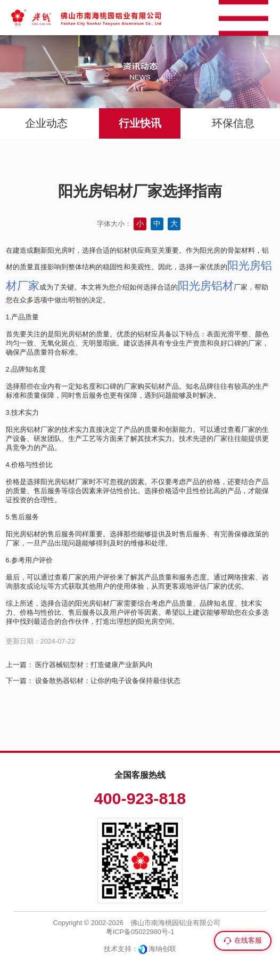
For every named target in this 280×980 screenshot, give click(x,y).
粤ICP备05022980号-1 (140, 932)
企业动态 (46, 123)
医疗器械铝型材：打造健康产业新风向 (94, 665)
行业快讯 (140, 123)
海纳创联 (162, 949)
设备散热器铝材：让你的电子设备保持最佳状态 (108, 681)
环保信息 (233, 123)
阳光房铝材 (206, 286)
